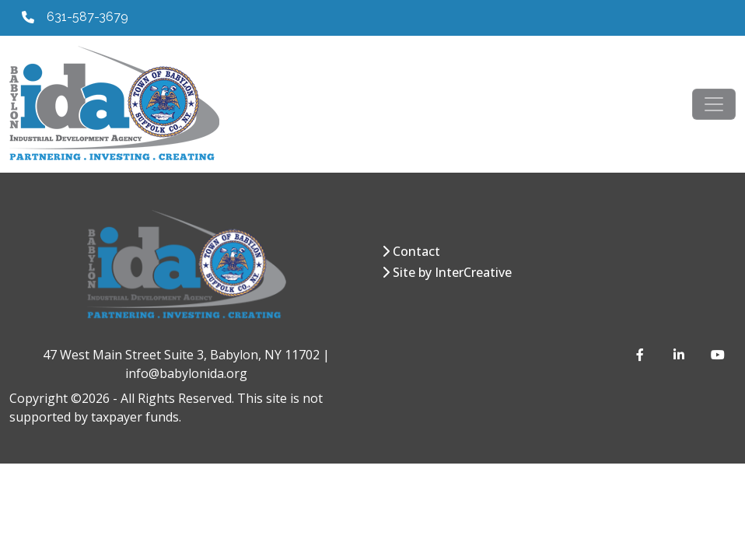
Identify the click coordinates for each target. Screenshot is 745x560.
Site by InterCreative (452, 272)
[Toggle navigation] (714, 104)
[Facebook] (642, 355)
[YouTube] (717, 355)
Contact (416, 251)
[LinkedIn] (680, 355)
